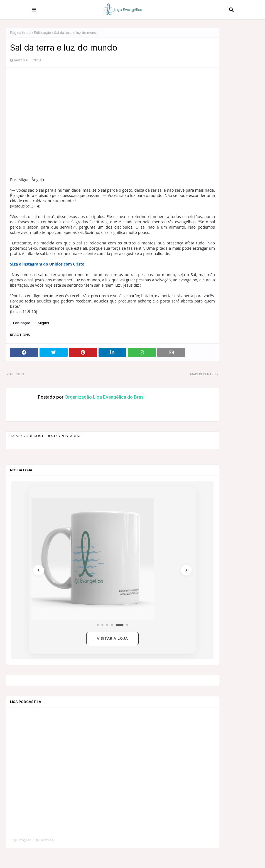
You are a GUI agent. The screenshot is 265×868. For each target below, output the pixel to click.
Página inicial (21, 33)
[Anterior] (40, 570)
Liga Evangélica (21, 840)
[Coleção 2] (103, 625)
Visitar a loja (113, 638)
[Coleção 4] (112, 625)
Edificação (43, 33)
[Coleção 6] (127, 625)
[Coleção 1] (98, 625)
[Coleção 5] (120, 625)
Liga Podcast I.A (44, 840)
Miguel (43, 323)
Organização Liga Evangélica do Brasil (105, 397)
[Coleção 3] (107, 625)
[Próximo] (185, 570)
